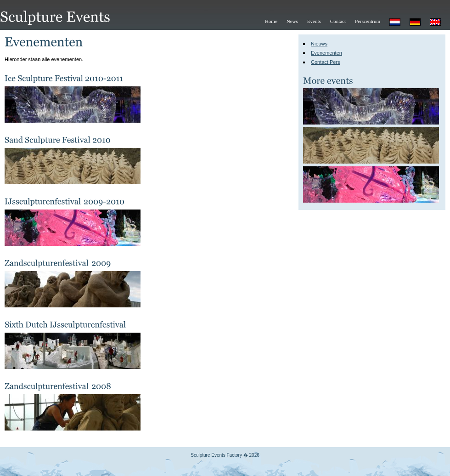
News (292, 21)
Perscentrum (368, 21)
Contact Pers (326, 62)
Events (314, 21)
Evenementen (326, 53)
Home (271, 21)
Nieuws (319, 44)
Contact (338, 21)
